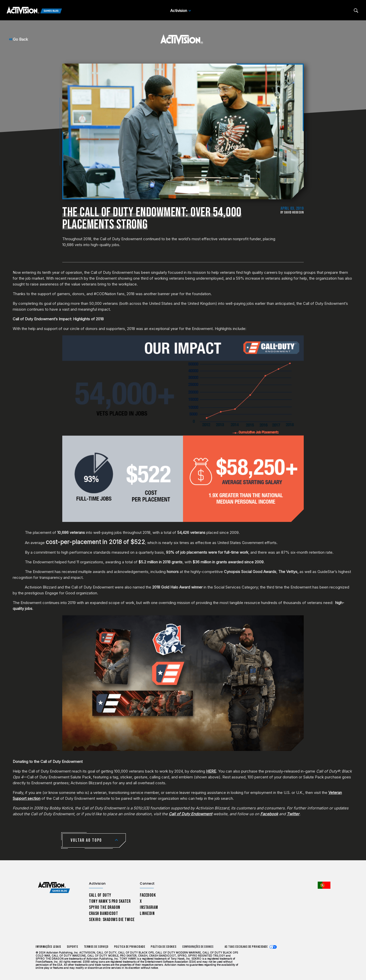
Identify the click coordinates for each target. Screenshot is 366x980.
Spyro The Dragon (105, 907)
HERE (211, 771)
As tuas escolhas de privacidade (246, 947)
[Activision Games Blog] (34, 11)
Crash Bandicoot (103, 914)
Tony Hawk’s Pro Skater (110, 901)
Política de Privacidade (130, 947)
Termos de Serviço (96, 947)
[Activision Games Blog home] (54, 888)
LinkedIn (147, 914)
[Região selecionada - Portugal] (324, 885)
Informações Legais (48, 947)
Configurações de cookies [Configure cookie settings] (198, 947)
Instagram (149, 907)
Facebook (148, 895)
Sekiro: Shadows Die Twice (112, 920)
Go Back (18, 39)
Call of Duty (100, 895)
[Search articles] (356, 11)
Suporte (73, 947)
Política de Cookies (164, 947)
